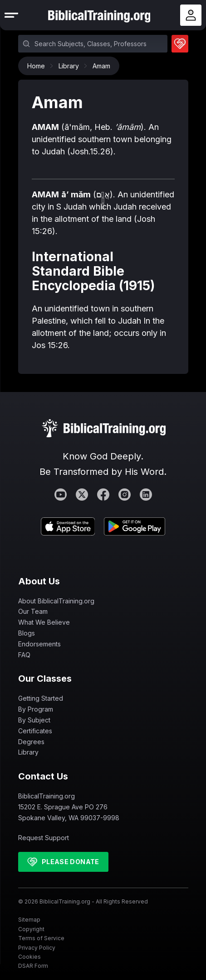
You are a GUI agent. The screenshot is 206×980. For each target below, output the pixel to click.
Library (71, 66)
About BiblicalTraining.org (56, 601)
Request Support (44, 838)
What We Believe (44, 622)
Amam (101, 66)
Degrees (31, 742)
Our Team (33, 611)
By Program (36, 709)
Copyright (31, 929)
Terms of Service (41, 938)
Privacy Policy (37, 948)
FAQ (24, 655)
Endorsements (39, 644)
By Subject (34, 720)
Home (38, 66)
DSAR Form (33, 966)
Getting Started (41, 698)
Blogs (27, 633)
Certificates (35, 731)
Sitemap (29, 920)
